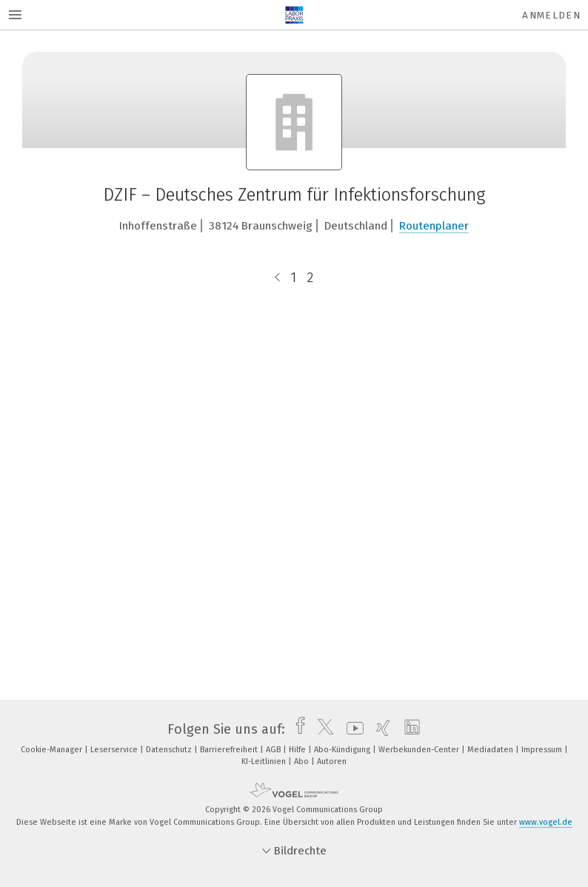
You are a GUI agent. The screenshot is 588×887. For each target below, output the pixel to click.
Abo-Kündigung (343, 750)
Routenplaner (434, 226)
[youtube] (351, 729)
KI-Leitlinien (265, 762)
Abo (303, 762)
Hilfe (298, 750)
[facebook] (297, 729)
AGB (274, 750)
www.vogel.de (546, 822)
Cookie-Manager (53, 750)
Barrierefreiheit (230, 750)
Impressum (543, 750)
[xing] (380, 729)
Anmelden (551, 15)
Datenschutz (170, 750)
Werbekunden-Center (420, 750)
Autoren (332, 762)
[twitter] (322, 729)
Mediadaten (491, 750)
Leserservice (115, 750)
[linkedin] (408, 729)
